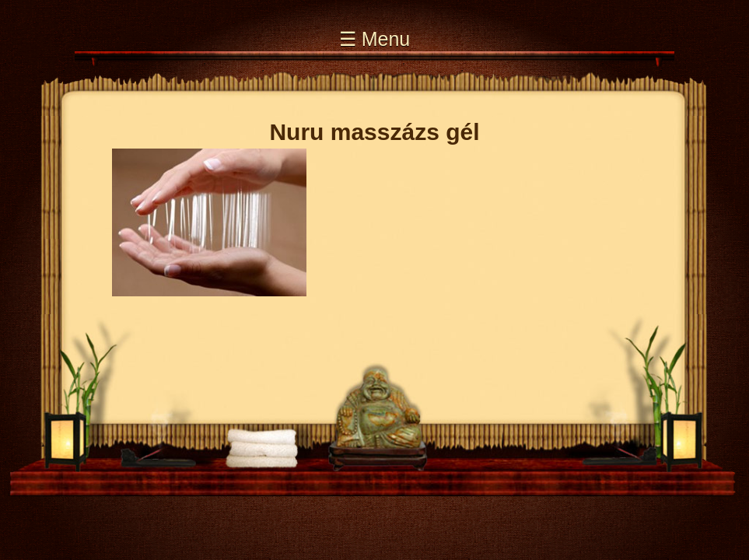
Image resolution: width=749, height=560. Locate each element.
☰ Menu (374, 39)
